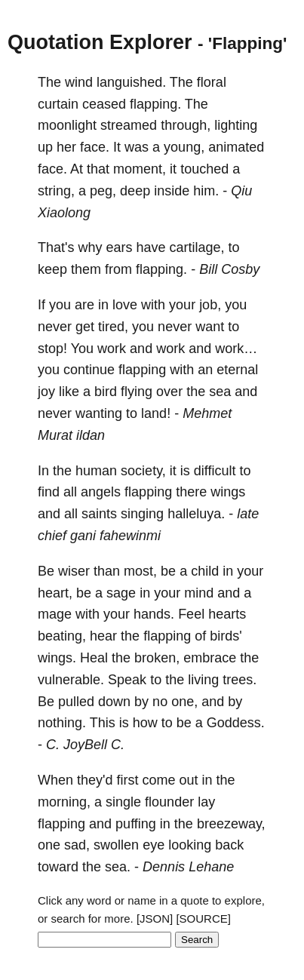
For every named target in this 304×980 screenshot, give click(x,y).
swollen (116, 845)
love (125, 305)
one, (184, 702)
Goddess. (236, 723)
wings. (57, 658)
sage (121, 593)
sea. (118, 867)
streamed (129, 125)
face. (95, 147)
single (123, 802)
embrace (210, 658)
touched (204, 169)
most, (140, 571)
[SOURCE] (203, 919)
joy (46, 392)
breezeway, (231, 824)
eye (154, 845)
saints (99, 514)
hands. (154, 614)
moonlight (67, 125)
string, (56, 191)
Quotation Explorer (100, 42)
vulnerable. (71, 680)
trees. (240, 680)
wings (228, 492)
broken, (157, 658)
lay (206, 802)
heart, (55, 593)
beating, (62, 636)
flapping (142, 370)
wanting (99, 413)
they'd (95, 780)
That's (56, 247)
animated (236, 147)
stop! (52, 349)
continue (89, 370)
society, (143, 471)
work (112, 349)
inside (172, 191)
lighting (236, 125)
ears (119, 247)
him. (206, 191)
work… (236, 349)
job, (210, 305)
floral (212, 82)
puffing (136, 824)
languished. (131, 82)
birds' (226, 636)
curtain (58, 104)
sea (220, 392)
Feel (191, 614)
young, (184, 147)
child (205, 571)
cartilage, (197, 247)
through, (186, 125)
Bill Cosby (229, 269)
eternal (237, 370)
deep (135, 191)
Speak (127, 680)
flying (137, 392)
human (96, 471)
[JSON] (155, 919)
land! (156, 413)
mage (55, 614)
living (203, 680)
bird (106, 392)
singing (142, 514)
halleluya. (196, 514)
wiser (74, 571)
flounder (169, 802)
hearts (227, 614)
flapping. (155, 104)
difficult (215, 471)
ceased (104, 104)
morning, (64, 802)
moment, (140, 169)
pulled (76, 702)
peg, (103, 191)
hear (103, 636)
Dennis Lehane (188, 867)
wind (79, 82)
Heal (94, 658)
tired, (113, 327)
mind (199, 593)
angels (101, 492)
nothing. (62, 723)
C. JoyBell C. (85, 745)
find (49, 492)
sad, (77, 845)
